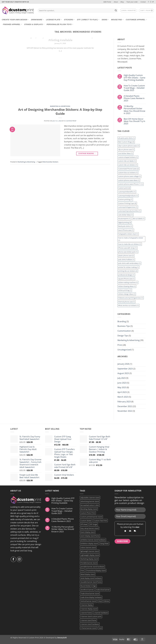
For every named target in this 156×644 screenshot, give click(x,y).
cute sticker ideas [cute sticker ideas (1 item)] (126, 215)
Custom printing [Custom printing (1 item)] (125, 199)
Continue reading (60, 55)
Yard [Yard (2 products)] (100, 628)
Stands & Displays (34, 24)
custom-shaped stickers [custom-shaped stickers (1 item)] (128, 157)
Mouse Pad (117, 20)
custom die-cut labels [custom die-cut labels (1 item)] (127, 161)
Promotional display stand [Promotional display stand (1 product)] (96, 570)
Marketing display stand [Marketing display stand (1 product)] (89, 559)
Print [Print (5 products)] (82, 570)
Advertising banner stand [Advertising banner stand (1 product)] (90, 501)
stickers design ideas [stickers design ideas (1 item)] (127, 294)
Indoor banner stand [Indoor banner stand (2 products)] (88, 547)
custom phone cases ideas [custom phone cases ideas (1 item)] (129, 180)
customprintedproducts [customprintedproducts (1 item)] (128, 196)
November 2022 (125, 411)
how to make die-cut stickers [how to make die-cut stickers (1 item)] (130, 244)
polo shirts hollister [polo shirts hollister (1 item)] (126, 260)
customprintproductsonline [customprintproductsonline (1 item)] (129, 211)
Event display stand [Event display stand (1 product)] (88, 532)
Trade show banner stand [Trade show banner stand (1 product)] (90, 594)
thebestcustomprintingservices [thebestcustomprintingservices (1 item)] (131, 298)
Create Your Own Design (15, 20)
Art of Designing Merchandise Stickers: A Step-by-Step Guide (60, 112)
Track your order (132, 2)
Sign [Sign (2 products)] (95, 586)
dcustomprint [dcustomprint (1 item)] (124, 219)
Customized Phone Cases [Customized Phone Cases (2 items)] (128, 169)
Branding (122, 321)
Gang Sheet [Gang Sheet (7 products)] (104, 544)
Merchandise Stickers (51, 162)
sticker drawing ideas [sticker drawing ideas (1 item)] (127, 286)
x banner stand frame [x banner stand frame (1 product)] (88, 620)
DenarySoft (62, 638)
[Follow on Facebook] (148, 2)
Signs (105, 20)
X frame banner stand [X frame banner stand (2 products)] (88, 628)
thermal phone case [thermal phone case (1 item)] (127, 302)
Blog (122, 2)
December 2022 (125, 406)
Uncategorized (124, 350)
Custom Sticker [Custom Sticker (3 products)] (86, 521)
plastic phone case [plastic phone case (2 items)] (126, 256)
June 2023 (122, 383)
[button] (128, 10)
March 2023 (123, 397)
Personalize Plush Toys (60, 24)
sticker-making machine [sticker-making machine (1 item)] (128, 282)
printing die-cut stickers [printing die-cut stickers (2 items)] (128, 271)
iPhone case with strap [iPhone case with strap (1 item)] (127, 248)
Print (120, 345)
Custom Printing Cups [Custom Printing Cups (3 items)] (127, 203)
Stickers (69, 20)
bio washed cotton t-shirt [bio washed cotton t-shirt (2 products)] (90, 505)
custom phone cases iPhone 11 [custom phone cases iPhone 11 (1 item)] (131, 184)
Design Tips (123, 336)
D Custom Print (70, 121)
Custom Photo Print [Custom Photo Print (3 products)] (88, 513)
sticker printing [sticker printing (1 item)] (125, 290)
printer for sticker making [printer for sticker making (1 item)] (128, 267)
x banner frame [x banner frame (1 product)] (86, 613)
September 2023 (125, 369)
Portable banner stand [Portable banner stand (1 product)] (89, 563)
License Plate (54, 20)
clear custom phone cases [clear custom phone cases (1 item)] (129, 146)
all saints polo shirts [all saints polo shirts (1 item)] (126, 138)
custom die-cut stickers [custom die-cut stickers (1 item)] (128, 165)
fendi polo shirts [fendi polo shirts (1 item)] (125, 226)
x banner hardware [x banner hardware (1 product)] (101, 613)
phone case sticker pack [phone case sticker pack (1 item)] (128, 252)
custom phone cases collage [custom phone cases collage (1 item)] (129, 176)
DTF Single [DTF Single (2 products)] (93, 524)
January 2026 (123, 364)
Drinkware (37, 20)
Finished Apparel (12, 24)
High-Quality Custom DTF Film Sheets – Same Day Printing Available (60, 38)
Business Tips (124, 326)
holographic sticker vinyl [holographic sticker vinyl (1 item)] (128, 234)
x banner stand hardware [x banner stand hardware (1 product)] (90, 624)
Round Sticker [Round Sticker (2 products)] (86, 586)
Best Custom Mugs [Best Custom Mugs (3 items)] (126, 142)
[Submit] (116, 10)
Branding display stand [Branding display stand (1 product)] (89, 509)
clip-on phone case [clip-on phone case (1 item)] (126, 150)
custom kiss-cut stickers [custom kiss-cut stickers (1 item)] (128, 173)
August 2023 (123, 373)
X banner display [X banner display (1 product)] (87, 605)
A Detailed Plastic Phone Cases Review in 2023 (134, 98)
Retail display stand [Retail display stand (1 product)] (88, 574)
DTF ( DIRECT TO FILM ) (88, 20)
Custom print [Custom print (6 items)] (124, 188)
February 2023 (124, 402)
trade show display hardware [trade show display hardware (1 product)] (91, 597)
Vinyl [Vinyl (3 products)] (100, 601)
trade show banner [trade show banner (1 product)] (103, 590)
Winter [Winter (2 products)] (107, 601)
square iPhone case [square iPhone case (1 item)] (126, 279)
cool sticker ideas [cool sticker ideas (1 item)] (125, 153)
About (116, 2)
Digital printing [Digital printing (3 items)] (125, 222)
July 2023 (122, 378)
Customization (124, 331)
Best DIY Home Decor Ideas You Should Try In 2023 (134, 121)
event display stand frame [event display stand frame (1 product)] (90, 536)
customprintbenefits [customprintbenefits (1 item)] (127, 192)
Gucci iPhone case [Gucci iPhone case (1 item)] (126, 230)
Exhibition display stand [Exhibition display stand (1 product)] (89, 544)
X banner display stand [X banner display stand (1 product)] (89, 609)
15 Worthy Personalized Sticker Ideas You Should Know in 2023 (134, 110)
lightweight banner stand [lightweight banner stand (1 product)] (90, 551)
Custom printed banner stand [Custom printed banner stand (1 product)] (91, 517)
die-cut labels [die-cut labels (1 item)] (139, 219)
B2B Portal (107, 2)
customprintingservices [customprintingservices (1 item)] (128, 207)
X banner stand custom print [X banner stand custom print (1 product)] (91, 616)
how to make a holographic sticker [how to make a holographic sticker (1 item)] (131, 239)
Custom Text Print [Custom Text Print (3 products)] (100, 521)
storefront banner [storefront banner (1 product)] (87, 590)
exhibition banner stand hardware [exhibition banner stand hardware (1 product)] (93, 540)
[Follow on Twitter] (153, 2)
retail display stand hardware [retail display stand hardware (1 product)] (91, 578)
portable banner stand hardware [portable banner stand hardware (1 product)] (92, 567)
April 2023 (122, 392)
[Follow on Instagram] (151, 2)
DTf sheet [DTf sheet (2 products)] (84, 524)
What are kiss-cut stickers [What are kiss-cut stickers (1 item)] (128, 305)
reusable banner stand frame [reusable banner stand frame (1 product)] (91, 582)
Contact (143, 2)
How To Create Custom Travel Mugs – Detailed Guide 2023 (134, 88)
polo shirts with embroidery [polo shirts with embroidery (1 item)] (129, 263)
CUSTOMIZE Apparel (136, 20)
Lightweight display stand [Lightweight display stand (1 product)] (90, 555)
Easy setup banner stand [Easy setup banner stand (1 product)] (90, 528)
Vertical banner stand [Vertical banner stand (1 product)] (88, 601)
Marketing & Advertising (60, 106)
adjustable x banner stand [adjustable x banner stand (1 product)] (90, 498)
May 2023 (122, 387)
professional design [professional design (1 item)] (126, 275)
